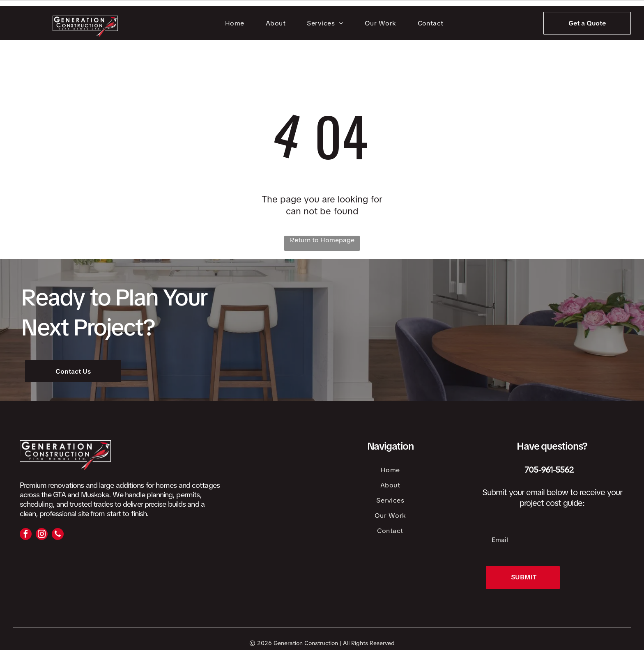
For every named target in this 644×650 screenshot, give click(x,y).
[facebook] (26, 535)
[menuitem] (236, 23)
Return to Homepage (322, 240)
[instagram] (42, 535)
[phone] (58, 535)
